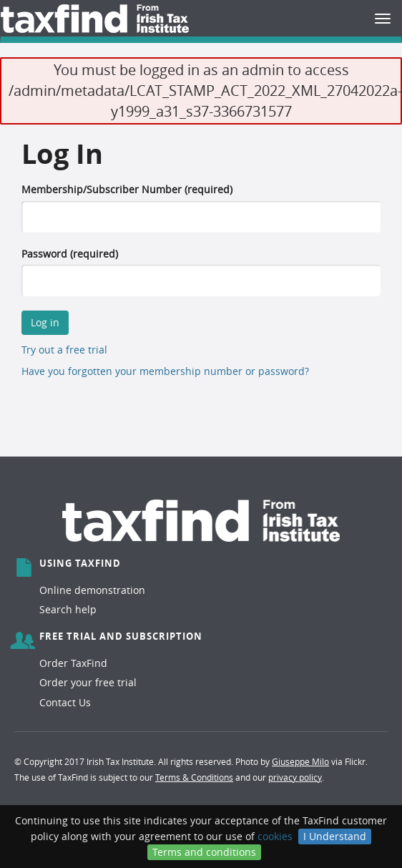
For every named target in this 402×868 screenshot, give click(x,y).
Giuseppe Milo (300, 761)
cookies (275, 836)
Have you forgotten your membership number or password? (165, 371)
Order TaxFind (73, 663)
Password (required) (70, 254)
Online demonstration (92, 590)
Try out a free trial (64, 350)
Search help (68, 609)
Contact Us (65, 702)
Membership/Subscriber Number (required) (127, 189)
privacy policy (295, 777)
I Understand (335, 836)
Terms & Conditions (194, 777)
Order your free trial (88, 682)
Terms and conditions (204, 852)
